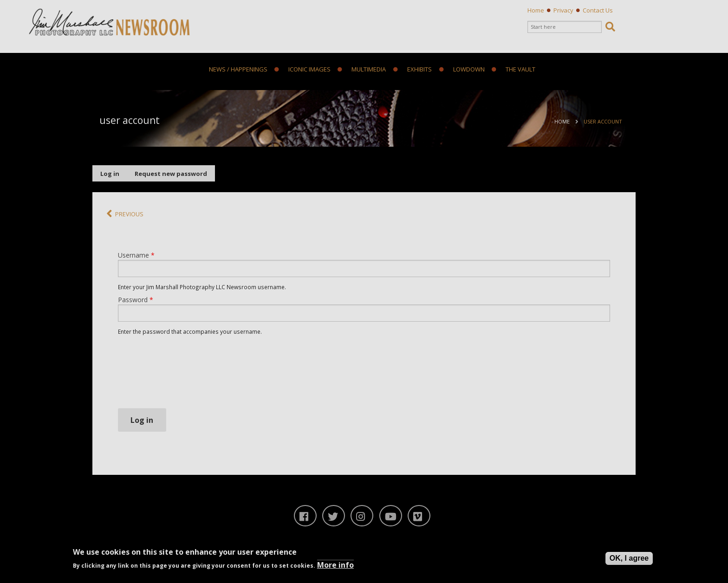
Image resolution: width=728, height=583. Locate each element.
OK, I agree (629, 558)
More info (335, 565)
